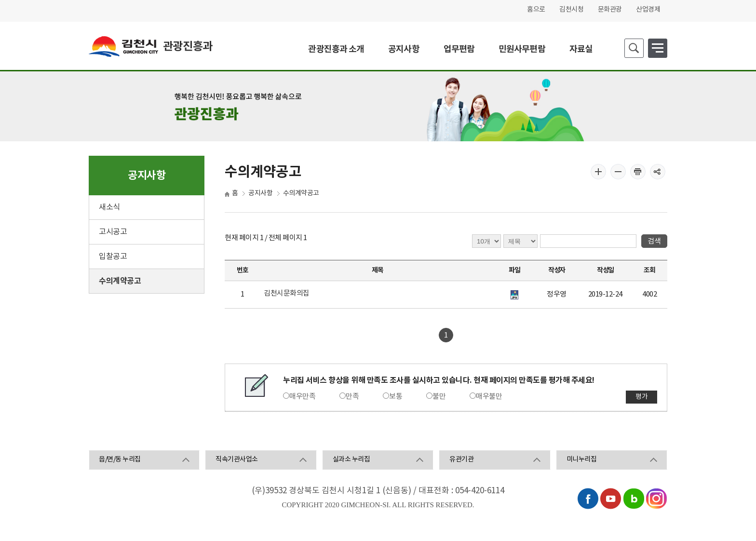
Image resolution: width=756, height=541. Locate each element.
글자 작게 (618, 172)
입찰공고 (113, 257)
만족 (352, 397)
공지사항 (260, 193)
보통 (396, 397)
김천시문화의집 (287, 293)
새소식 (109, 207)
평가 (641, 397)
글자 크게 (598, 172)
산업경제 (648, 10)
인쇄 (638, 172)
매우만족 (302, 397)
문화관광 (610, 10)
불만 (439, 397)
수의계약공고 (120, 281)
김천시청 (571, 10)
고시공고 (113, 232)
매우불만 (489, 397)
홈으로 (536, 10)
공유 (658, 172)
